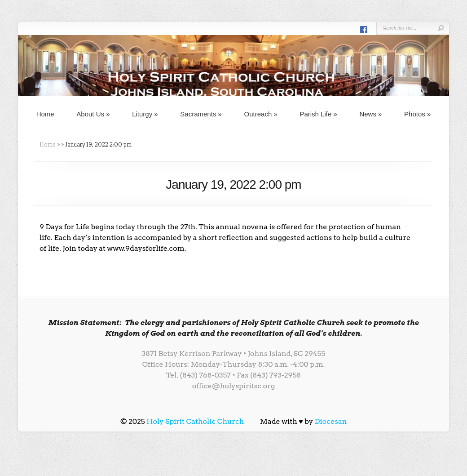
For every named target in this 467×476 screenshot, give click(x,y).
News (370, 114)
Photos (417, 114)
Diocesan (331, 421)
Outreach (261, 114)
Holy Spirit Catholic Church (195, 421)
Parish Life (318, 114)
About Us (93, 114)
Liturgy (145, 114)
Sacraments (201, 114)
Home (45, 114)
